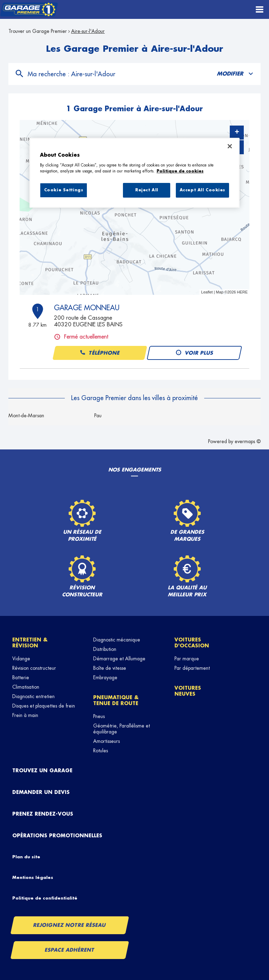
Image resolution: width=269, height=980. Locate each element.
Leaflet (207, 292)
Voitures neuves (188, 691)
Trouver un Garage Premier (38, 31)
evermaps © (248, 441)
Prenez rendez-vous (43, 814)
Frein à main (25, 715)
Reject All (147, 190)
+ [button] (237, 133)
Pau (98, 416)
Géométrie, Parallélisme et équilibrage (122, 729)
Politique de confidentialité (45, 898)
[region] (134, 173)
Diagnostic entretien (33, 696)
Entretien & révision (30, 643)
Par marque (187, 659)
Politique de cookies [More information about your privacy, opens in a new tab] (180, 171)
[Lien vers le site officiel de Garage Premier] (29, 10)
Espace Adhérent (70, 950)
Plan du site (26, 857)
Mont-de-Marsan (26, 416)
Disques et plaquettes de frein (44, 706)
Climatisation (26, 687)
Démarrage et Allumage (119, 659)
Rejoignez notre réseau (70, 925)
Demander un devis (41, 792)
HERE (242, 292)
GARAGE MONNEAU (87, 308)
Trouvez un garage (42, 770)
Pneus (99, 716)
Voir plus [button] (194, 353)
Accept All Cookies (202, 190)
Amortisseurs (106, 741)
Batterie (21, 677)
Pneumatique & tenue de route (116, 700)
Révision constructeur (34, 668)
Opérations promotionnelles (57, 836)
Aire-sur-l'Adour (88, 31)
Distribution (105, 649)
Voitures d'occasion (192, 643)
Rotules (101, 751)
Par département (192, 668)
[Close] (230, 146)
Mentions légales (33, 878)
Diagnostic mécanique (117, 640)
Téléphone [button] (99, 353)
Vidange (21, 659)
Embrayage (105, 677)
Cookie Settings (64, 190)
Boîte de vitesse (110, 668)
